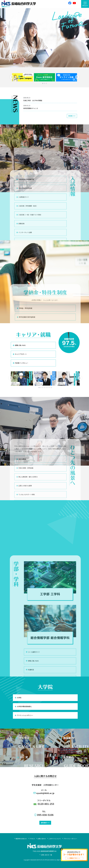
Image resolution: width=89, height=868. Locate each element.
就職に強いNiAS (19, 345)
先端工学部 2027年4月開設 (33, 100)
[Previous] (3, 37)
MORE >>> (72, 116)
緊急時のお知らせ (21, 839)
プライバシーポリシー (70, 839)
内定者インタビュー (20, 363)
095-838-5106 (45, 815)
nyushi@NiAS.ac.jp (45, 793)
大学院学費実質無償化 (23, 707)
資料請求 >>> (45, 823)
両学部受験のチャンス (31, 108)
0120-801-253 (46, 804)
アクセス (32, 839)
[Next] (86, 37)
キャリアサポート (20, 354)
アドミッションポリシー (24, 715)
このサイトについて (55, 839)
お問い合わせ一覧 (46, 855)
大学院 (18, 698)
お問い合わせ (42, 839)
